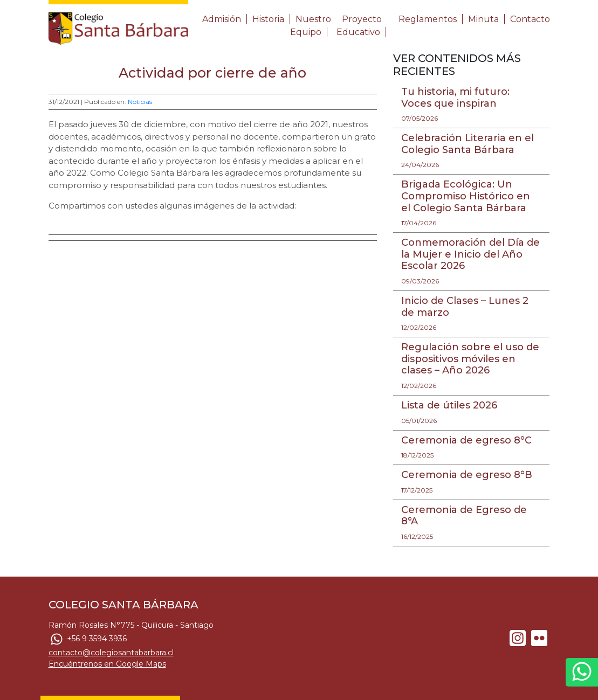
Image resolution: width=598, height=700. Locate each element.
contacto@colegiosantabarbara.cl (111, 653)
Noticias (140, 102)
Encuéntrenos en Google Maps (107, 664)
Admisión (222, 19)
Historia (268, 19)
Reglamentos (428, 19)
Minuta (483, 19)
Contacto (530, 19)
